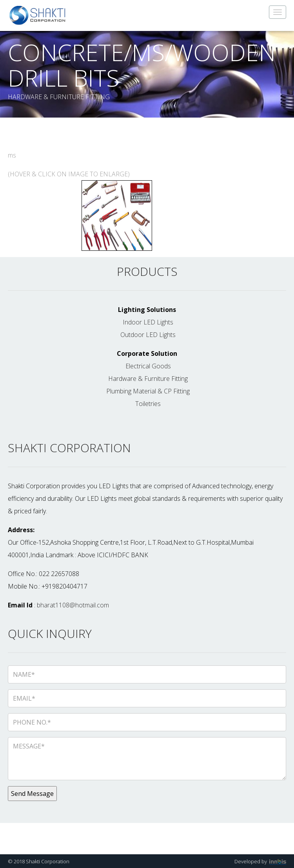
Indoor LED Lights (148, 322)
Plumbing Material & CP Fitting (148, 391)
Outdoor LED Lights (148, 335)
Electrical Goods (148, 366)
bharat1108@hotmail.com (73, 605)
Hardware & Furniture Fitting (148, 379)
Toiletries (148, 404)
